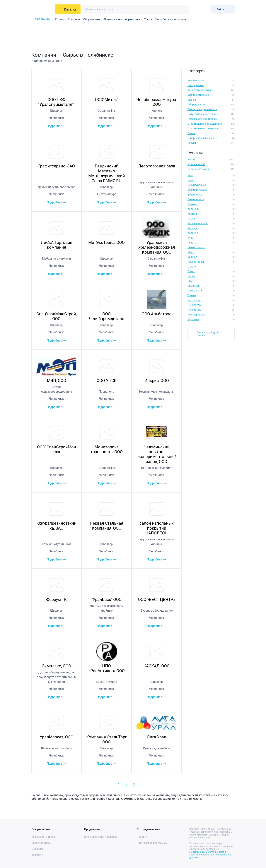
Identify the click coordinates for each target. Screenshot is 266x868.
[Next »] (158, 784)
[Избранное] (196, 9)
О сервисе (37, 849)
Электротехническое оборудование (189, 19)
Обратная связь (41, 843)
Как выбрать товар (43, 837)
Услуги (148, 19)
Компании (74, 19)
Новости (142, 837)
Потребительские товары (171, 19)
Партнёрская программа (152, 843)
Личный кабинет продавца (100, 837)
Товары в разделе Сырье (208, 334)
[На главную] (42, 9)
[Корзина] (205, 9)
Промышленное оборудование (123, 19)
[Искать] (184, 9)
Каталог (60, 19)
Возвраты (37, 855)
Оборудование (92, 19)
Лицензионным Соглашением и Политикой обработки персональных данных (210, 855)
